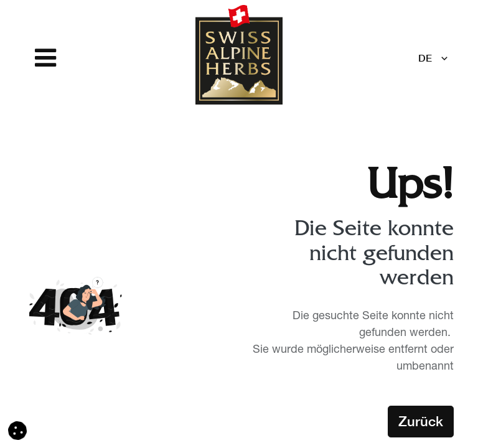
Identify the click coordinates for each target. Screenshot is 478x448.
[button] (17, 431)
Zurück (421, 421)
